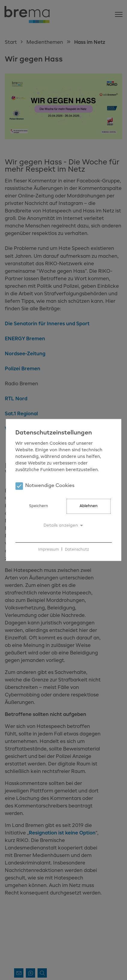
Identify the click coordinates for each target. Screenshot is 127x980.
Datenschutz (77, 550)
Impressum (48, 550)
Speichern (39, 506)
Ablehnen (89, 506)
